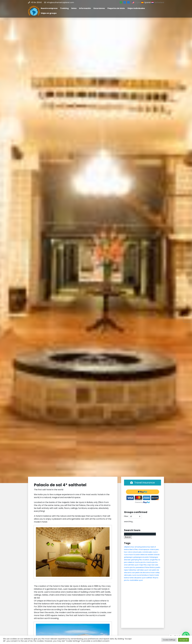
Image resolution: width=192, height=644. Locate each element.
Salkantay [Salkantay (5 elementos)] (132, 570)
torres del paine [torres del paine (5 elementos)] (135, 578)
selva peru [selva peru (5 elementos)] (128, 575)
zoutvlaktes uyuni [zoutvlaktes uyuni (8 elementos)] (136, 580)
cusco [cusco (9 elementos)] (155, 552)
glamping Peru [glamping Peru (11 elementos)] (137, 560)
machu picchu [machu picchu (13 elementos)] (140, 562)
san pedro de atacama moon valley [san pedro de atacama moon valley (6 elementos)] (146, 573)
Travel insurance (143, 483)
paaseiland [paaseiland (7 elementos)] (140, 567)
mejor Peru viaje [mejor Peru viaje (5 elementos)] (145, 565)
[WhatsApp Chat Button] (186, 635)
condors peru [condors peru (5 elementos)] (147, 552)
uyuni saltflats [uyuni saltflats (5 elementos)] (147, 578)
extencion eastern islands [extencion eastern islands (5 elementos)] (150, 555)
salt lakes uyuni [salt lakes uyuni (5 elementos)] (142, 570)
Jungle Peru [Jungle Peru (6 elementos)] (154, 560)
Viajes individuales (136, 8)
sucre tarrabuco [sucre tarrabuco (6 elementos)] (143, 575)
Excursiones (99, 8)
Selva (74, 8)
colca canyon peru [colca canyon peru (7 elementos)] (135, 552)
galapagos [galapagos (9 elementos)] (128, 557)
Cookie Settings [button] (169, 640)
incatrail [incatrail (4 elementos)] (146, 560)
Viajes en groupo (49, 13)
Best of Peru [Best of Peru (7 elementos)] (134, 549)
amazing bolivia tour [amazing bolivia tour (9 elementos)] (142, 547)
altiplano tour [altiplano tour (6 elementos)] (129, 547)
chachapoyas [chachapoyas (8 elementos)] (144, 549)
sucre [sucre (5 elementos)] (134, 575)
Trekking (64, 8)
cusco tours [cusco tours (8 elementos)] (129, 555)
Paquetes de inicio (116, 8)
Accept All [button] (183, 640)
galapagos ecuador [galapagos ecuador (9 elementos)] (141, 557)
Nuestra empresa (49, 8)
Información (85, 8)
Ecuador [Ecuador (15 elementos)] (137, 555)
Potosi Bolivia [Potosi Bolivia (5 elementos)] (150, 567)
